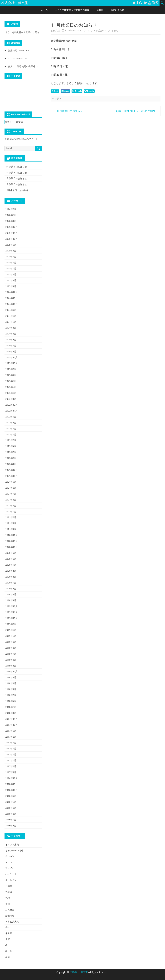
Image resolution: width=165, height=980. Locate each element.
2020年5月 (11, 577)
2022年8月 (11, 423)
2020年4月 (11, 583)
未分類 (9, 933)
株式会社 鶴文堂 (14, 122)
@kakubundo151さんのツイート (21, 139)
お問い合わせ (117, 10)
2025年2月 (11, 280)
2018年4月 (11, 701)
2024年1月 (11, 351)
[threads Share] (77, 91)
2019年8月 (11, 630)
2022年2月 (11, 458)
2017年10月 (11, 725)
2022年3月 (11, 452)
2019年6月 (11, 642)
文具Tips (10, 910)
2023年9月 (11, 369)
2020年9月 (11, 553)
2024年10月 (11, 304)
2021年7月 (11, 494)
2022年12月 (11, 405)
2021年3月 (11, 517)
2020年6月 (11, 571)
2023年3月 (11, 393)
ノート (9, 862)
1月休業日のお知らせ (16, 184)
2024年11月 (11, 298)
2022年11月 (11, 411)
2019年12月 (11, 606)
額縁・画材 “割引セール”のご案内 (137, 111)
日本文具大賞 (12, 922)
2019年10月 (11, 618)
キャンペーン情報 (14, 850)
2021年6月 (11, 500)
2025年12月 (11, 227)
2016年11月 (11, 784)
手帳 (8, 904)
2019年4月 (11, 654)
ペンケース (11, 874)
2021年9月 (11, 482)
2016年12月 (11, 778)
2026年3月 (11, 209)
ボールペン (11, 880)
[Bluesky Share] (89, 91)
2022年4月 (11, 446)
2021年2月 (11, 523)
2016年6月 (11, 808)
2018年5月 (11, 695)
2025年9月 (11, 245)
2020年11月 (11, 541)
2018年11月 (11, 671)
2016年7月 (11, 802)
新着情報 (10, 916)
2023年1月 (11, 399)
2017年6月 (11, 748)
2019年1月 (11, 666)
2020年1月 (11, 600)
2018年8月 (11, 683)
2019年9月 (11, 624)
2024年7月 (11, 322)
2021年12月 (11, 470)
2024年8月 (11, 316)
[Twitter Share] (55, 91)
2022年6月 (11, 434)
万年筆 (9, 886)
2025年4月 (11, 268)
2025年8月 (11, 251)
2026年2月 (11, 215)
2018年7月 (11, 689)
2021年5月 (11, 506)
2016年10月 (11, 790)
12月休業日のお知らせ (17, 190)
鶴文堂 (57, 30)
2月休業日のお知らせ (16, 178)
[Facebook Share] (65, 91)
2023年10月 (11, 363)
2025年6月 (11, 262)
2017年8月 (11, 737)
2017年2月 (11, 772)
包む (8, 898)
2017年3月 (11, 766)
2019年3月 (11, 660)
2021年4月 (11, 511)
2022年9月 (11, 417)
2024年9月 (11, 310)
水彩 (8, 939)
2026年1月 (11, 221)
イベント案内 (12, 844)
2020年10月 (11, 547)
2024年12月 (11, 292)
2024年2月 (11, 345)
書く (8, 927)
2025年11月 (11, 233)
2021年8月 (11, 488)
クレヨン (10, 856)
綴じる (9, 951)
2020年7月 (11, 565)
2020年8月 (11, 559)
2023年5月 (11, 387)
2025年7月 (11, 257)
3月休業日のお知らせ (16, 173)
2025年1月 (11, 286)
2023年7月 (11, 375)
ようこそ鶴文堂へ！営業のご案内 (72, 10)
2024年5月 (11, 334)
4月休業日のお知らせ (16, 167)
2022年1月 (11, 464)
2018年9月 (11, 677)
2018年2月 (11, 707)
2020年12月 (11, 535)
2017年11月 (11, 719)
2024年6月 (11, 328)
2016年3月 (11, 825)
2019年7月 (11, 636)
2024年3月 (11, 340)
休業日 (100, 10)
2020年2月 (11, 594)
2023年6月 (11, 381)
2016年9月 (11, 796)
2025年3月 (11, 274)
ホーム (44, 10)
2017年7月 (11, 742)
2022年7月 (11, 428)
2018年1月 (11, 713)
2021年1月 (11, 529)
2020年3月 (11, 589)
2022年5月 (11, 440)
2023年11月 (11, 357)
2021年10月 (11, 476)
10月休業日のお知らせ (68, 111)
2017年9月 (11, 731)
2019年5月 (11, 648)
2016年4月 (11, 820)
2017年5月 (11, 754)
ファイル (10, 868)
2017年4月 (11, 760)
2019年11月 (11, 612)
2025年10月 (11, 239)
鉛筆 (8, 957)
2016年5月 (11, 814)
